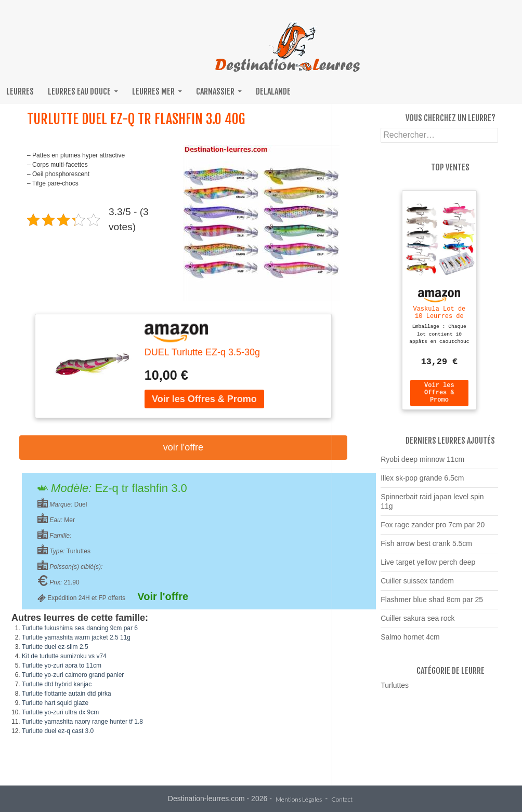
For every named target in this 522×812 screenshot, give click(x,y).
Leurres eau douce (79, 91)
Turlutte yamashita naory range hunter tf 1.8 (82, 722)
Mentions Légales (299, 800)
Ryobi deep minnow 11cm (422, 464)
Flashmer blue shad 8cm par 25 (432, 604)
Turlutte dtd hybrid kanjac (57, 684)
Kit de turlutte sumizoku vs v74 (64, 656)
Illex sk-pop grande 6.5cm (422, 483)
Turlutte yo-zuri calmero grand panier (73, 675)
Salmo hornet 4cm (410, 642)
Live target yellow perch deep (428, 567)
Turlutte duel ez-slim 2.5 (55, 647)
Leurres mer (153, 91)
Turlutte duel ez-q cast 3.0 (58, 731)
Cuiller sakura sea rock (417, 623)
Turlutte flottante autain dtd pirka (67, 694)
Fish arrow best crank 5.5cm (426, 548)
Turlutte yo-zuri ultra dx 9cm (60, 712)
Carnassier (215, 91)
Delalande (273, 91)
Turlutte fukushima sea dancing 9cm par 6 (80, 628)
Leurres (20, 91)
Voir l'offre (183, 447)
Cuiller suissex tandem (417, 585)
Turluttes (395, 690)
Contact (342, 800)
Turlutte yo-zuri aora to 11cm (62, 665)
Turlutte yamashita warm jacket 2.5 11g (76, 637)
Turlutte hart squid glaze (55, 703)
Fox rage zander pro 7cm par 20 (433, 529)
